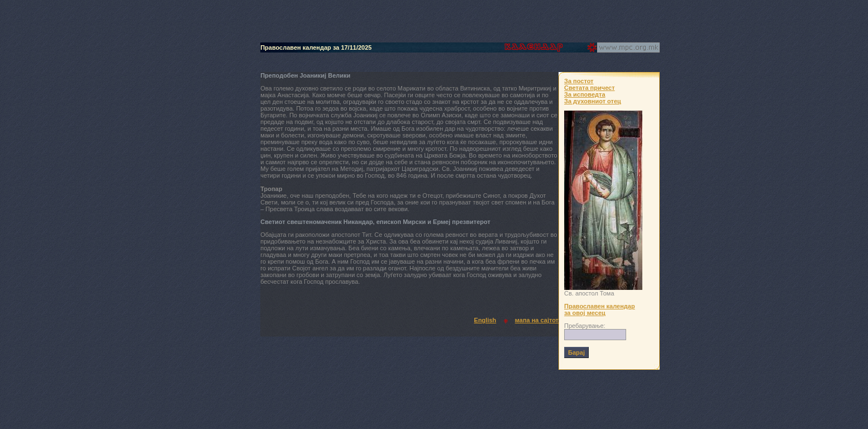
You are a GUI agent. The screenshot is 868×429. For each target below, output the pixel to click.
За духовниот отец (593, 101)
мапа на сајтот (537, 320)
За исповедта (585, 94)
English (485, 320)
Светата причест (590, 88)
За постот (579, 81)
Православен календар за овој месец (600, 309)
